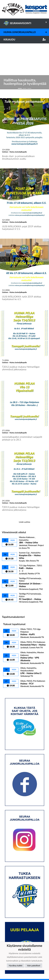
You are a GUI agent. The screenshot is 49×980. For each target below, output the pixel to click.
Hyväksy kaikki (16, 965)
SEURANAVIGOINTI (26, 22)
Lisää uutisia (24, 473)
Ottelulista (8, 559)
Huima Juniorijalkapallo (26, 32)
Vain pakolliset (34, 965)
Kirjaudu (24, 40)
